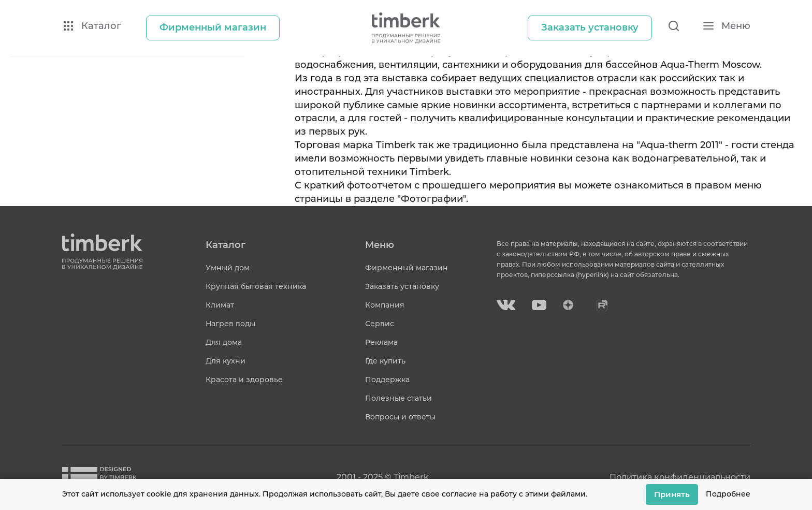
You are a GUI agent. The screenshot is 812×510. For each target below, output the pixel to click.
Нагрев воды (230, 324)
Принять (672, 494)
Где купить (385, 361)
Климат (220, 305)
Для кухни (226, 361)
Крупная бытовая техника (256, 286)
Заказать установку (402, 286)
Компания (385, 305)
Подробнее (728, 494)
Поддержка (387, 380)
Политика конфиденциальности (680, 477)
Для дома (224, 342)
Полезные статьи (398, 398)
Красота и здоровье (244, 380)
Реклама (381, 342)
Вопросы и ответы (400, 417)
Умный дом (228, 268)
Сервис (380, 324)
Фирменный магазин (407, 268)
